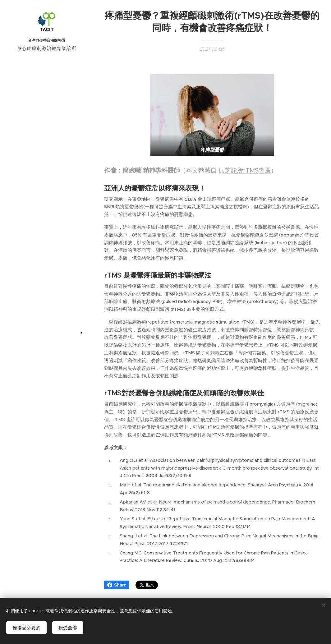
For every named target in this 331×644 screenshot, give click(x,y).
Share (117, 585)
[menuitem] (47, 291)
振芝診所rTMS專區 (245, 170)
